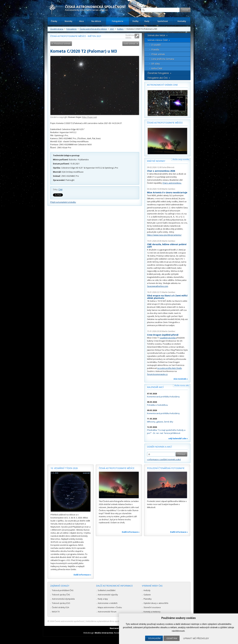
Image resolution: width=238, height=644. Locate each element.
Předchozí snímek (62, 44)
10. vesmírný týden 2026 (64, 468)
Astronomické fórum (107, 612)
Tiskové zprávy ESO (61, 603)
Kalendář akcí (155, 387)
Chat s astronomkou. (172, 183)
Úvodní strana (57, 29)
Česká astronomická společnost (69, 621)
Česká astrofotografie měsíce (93, 29)
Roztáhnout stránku (130, 36)
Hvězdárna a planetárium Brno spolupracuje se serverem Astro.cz (116, 621)
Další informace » (82, 575)
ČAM (60, 190)
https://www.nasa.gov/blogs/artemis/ (164, 235)
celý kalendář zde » (178, 438)
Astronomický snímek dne (162, 85)
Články (54, 21)
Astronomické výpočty (108, 595)
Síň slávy (156, 64)
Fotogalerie (118, 21)
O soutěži (156, 45)
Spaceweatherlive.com (158, 286)
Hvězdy (147, 590)
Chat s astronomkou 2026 (161, 171)
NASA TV (56, 612)
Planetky (148, 599)
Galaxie (147, 595)
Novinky (69, 21)
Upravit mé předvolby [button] (196, 638)
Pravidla (155, 49)
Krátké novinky (156, 161)
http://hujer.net (89, 117)
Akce (81, 21)
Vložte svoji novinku (181, 159)
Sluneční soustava (152, 607)
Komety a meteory (152, 612)
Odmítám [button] (172, 638)
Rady (147, 21)
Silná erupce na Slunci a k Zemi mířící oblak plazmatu (167, 297)
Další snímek (130, 44)
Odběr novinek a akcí (159, 447)
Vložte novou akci (182, 385)
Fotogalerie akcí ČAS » (159, 78)
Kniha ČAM (157, 68)
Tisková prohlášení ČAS (63, 590)
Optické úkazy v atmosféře (156, 603)
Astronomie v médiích (108, 603)
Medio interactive (104, 633)
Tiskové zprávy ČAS (61, 595)
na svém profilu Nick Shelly (169, 368)
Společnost (163, 21)
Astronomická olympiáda (63, 599)
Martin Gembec (169, 189)
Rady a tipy (103, 599)
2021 (112, 29)
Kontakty (182, 21)
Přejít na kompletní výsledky (63, 202)
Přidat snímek (158, 54)
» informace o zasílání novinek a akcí (164, 459)
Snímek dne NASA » (157, 35)
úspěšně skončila (168, 338)
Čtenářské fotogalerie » (159, 73)
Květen (120, 29)
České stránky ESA (60, 607)
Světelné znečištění (107, 590)
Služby (135, 21)
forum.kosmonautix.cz (157, 374)
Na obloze (96, 21)
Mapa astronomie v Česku (110, 607)
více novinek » (181, 379)
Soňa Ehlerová (168, 167)
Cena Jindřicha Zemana (163, 59)
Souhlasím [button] (154, 638)
